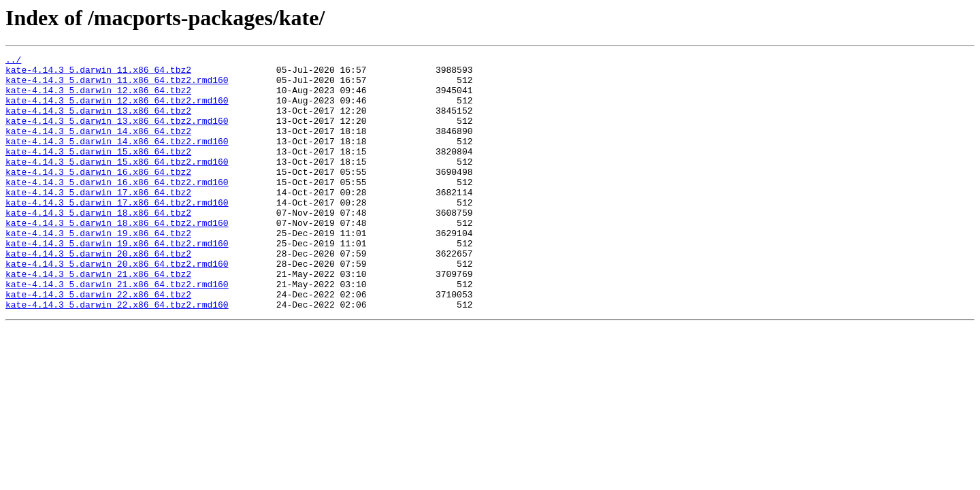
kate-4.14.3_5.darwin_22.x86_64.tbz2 (98, 343)
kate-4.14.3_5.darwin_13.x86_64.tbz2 (98, 122)
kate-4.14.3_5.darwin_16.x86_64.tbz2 (98, 196)
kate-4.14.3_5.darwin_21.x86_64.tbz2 (98, 318)
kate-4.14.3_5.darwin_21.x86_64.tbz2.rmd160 (117, 331)
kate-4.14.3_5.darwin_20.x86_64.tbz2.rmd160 (117, 306)
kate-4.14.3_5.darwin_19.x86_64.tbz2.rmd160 (117, 282)
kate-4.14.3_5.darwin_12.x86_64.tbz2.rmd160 (117, 110)
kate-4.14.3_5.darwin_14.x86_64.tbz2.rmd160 (117, 159)
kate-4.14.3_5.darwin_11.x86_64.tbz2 (98, 73)
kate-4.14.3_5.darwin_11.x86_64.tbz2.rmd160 (117, 86)
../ (13, 61)
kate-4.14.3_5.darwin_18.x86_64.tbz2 (98, 245)
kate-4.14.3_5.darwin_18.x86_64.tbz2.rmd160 (117, 257)
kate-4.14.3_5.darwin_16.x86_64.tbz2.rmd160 (117, 208)
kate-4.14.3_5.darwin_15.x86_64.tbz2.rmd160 (117, 184)
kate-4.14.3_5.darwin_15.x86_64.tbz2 (98, 171)
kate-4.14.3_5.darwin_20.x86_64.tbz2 (98, 294)
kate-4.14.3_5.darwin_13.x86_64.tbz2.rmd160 (117, 135)
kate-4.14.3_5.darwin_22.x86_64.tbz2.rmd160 (117, 355)
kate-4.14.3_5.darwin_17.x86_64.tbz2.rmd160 (117, 233)
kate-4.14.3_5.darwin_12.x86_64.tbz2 (98, 98)
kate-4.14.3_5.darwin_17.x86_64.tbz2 (98, 220)
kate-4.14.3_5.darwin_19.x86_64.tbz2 (98, 269)
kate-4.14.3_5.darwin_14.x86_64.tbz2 (98, 147)
